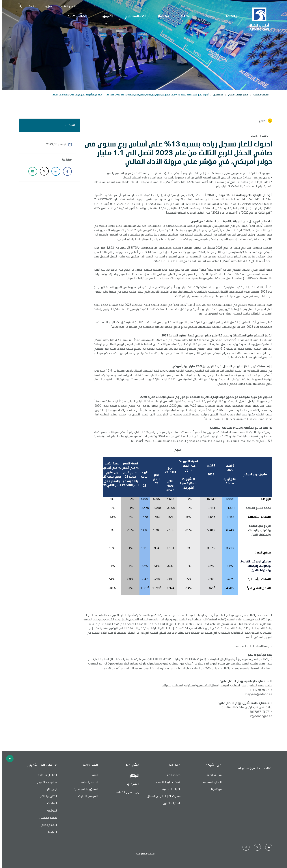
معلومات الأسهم (45, 782)
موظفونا (215, 790)
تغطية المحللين (46, 818)
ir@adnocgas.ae (259, 717)
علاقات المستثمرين (78, 17)
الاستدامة (185, 17)
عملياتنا (208, 17)
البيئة (93, 775)
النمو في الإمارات (86, 797)
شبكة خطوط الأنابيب (167, 782)
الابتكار (133, 776)
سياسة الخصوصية (143, 854)
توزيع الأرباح (49, 790)
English (31, 7)
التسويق (106, 17)
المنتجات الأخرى (170, 804)
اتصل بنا (47, 7)
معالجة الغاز (172, 775)
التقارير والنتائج (47, 797)
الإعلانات (50, 804)
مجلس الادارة (212, 775)
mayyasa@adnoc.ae (257, 695)
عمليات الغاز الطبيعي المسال (162, 797)
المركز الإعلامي (65, 7)
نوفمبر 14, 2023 (258, 136)
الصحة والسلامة (87, 782)
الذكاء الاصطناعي (134, 17)
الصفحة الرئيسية (259, 95)
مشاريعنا (162, 17)
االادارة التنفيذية (211, 782)
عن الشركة (231, 17)
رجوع (264, 121)
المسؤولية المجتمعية (84, 790)
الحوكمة (50, 811)
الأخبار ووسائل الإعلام (236, 95)
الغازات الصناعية (170, 790)
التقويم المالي (47, 825)
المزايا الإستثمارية (45, 775)
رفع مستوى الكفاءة (126, 792)
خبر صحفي (217, 95)
